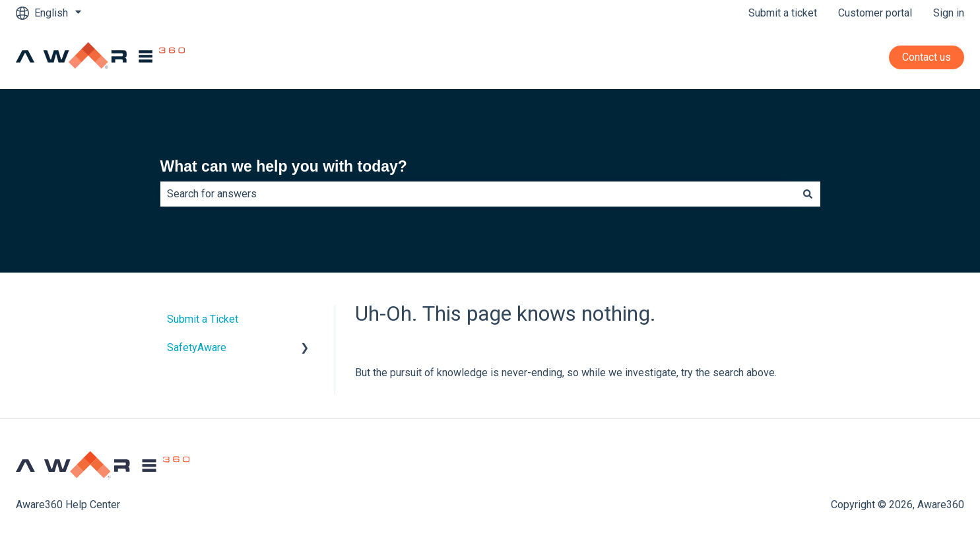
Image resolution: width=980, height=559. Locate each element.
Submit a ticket (783, 13)
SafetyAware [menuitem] (197, 347)
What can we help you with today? (284, 166)
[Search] (808, 194)
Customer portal (875, 13)
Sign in (949, 13)
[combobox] (478, 194)
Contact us (927, 57)
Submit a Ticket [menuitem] (203, 319)
